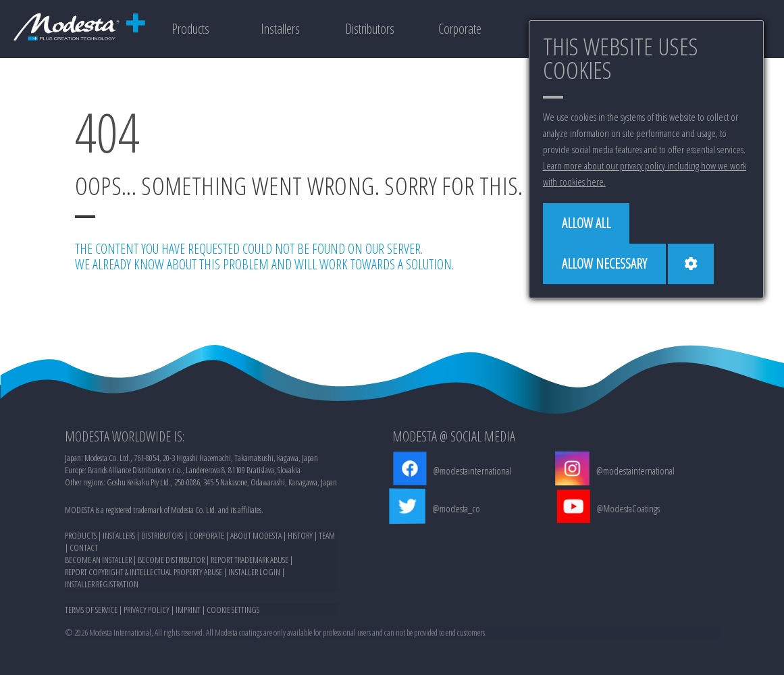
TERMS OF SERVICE (91, 614)
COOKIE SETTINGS (233, 614)
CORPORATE (207, 539)
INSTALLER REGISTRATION (102, 588)
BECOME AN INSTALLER (98, 564)
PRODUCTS (81, 539)
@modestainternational (472, 470)
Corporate (460, 29)
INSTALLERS (119, 539)
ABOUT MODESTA (256, 539)
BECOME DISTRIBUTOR (171, 564)
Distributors (370, 29)
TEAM (327, 539)
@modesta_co (458, 508)
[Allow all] (586, 223)
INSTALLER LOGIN (254, 576)
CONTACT (84, 551)
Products (190, 29)
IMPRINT (188, 614)
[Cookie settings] (691, 264)
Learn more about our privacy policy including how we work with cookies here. (645, 173)
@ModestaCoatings (629, 508)
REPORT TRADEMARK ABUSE (250, 564)
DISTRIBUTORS (162, 539)
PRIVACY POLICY (147, 614)
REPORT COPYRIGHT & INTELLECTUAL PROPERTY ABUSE (143, 576)
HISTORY (300, 539)
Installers (280, 29)
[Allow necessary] (604, 264)
